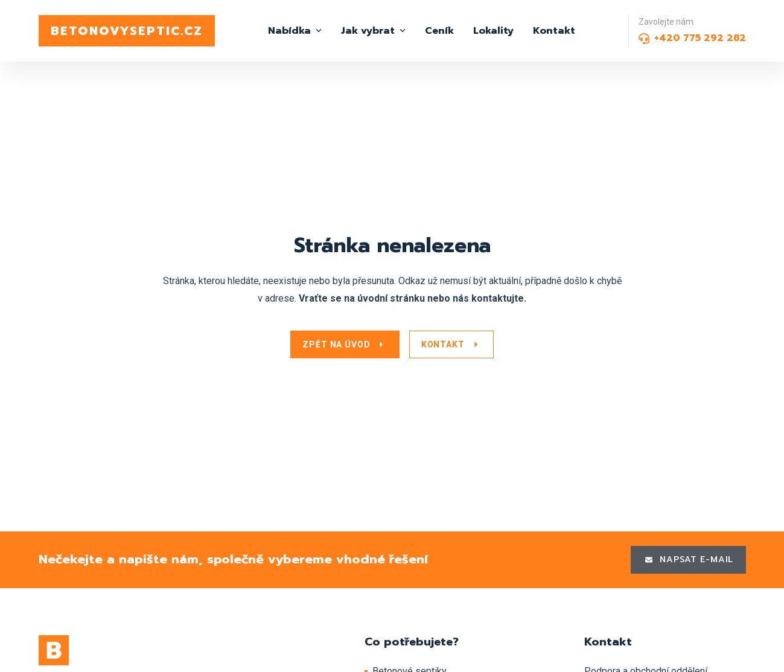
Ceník (439, 31)
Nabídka (289, 31)
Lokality (493, 31)
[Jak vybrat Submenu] (400, 31)
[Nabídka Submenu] (316, 31)
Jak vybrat (368, 31)
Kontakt (554, 31)
